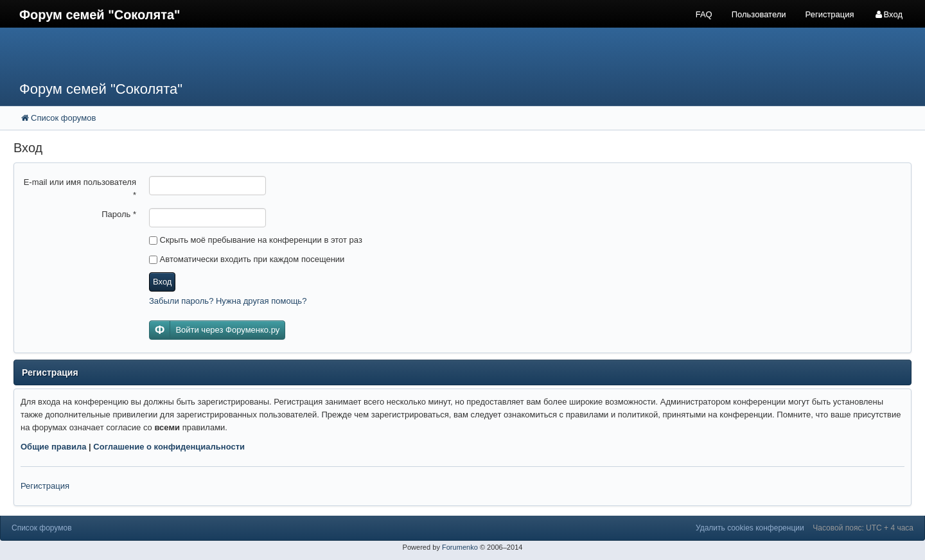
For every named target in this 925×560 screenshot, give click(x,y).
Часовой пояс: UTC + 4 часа (863, 528)
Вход (162, 282)
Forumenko (460, 547)
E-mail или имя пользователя (80, 188)
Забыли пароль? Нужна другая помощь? (228, 301)
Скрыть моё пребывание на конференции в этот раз (256, 240)
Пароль (119, 214)
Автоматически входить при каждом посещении (247, 259)
